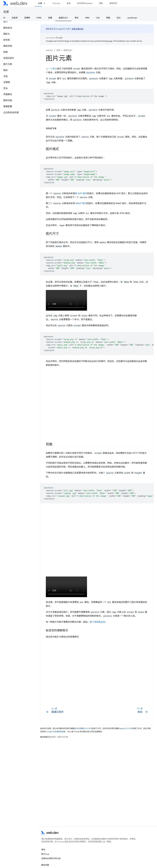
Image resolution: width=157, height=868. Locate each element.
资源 (6, 12)
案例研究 (113, 3)
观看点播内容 (77, 29)
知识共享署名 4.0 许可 (83, 728)
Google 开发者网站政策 (56, 732)
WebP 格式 (81, 203)
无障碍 (27, 18)
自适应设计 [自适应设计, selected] (63, 18)
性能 (108, 18)
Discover (56, 3)
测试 (119, 18)
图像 (50, 18)
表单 (77, 18)
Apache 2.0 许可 (126, 728)
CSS (98, 18)
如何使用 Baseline (85, 3)
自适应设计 (68, 50)
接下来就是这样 (97, 622)
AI (4, 18)
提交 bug (45, 854)
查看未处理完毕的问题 (51, 858)
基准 (69, 3)
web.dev (49, 50)
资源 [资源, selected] (40, 3)
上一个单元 (51, 69)
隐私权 (15, 18)
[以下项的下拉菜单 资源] (46, 3)
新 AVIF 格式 (81, 193)
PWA (87, 18)
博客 (101, 3)
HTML (39, 18)
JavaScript (132, 18)
